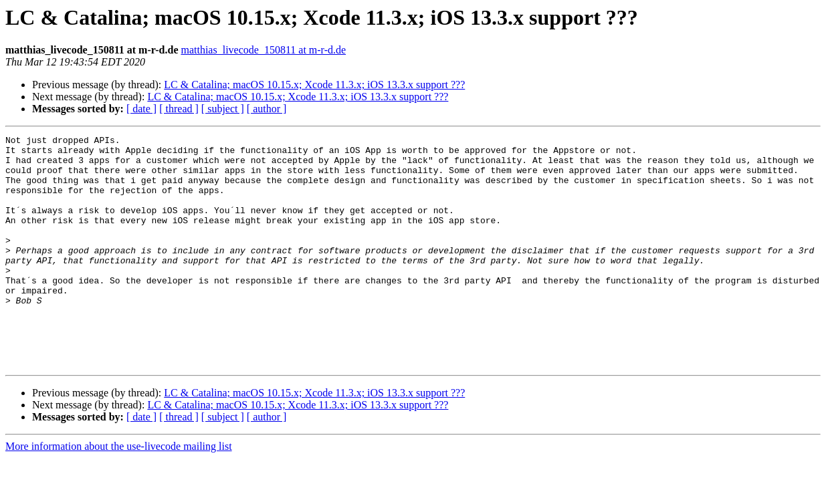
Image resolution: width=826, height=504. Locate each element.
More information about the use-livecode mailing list (119, 492)
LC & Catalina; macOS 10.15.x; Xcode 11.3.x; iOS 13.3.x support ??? (314, 85)
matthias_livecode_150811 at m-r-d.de (263, 50)
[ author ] (267, 109)
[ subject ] (223, 109)
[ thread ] (179, 109)
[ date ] (141, 109)
